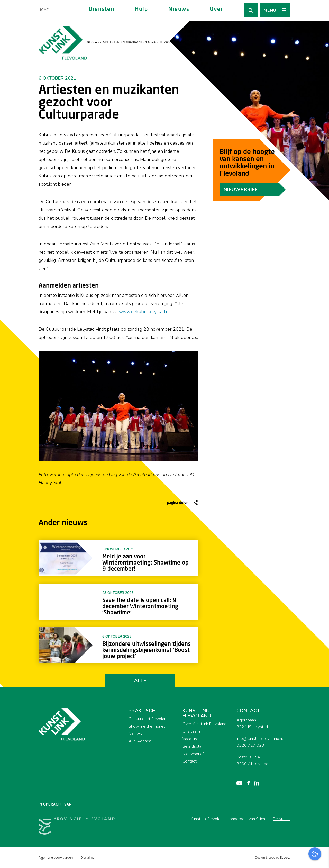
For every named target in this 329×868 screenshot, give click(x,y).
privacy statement (304, 792)
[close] (321, 777)
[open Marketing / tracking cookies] (321, 825)
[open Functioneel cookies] (321, 809)
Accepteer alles (285, 843)
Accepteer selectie (285, 858)
